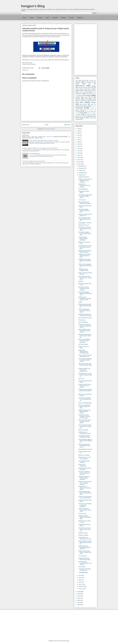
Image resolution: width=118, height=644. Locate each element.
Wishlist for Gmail (83, 533)
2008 (79, 594)
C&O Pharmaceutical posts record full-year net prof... (84, 311)
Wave (80, 116)
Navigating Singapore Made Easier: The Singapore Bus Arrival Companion (40, 148)
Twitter (94, 115)
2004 (79, 603)
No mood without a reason (85, 318)
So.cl (77, 113)
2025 (79, 131)
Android (78, 82)
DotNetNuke (81, 92)
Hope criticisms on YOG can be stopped (85, 458)
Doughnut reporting (83, 535)
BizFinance (80, 86)
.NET (77, 81)
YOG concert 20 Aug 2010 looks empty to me (85, 356)
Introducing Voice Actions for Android (85, 469)
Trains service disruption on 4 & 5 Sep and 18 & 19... (85, 399)
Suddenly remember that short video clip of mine (85, 315)
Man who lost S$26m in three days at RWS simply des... (84, 341)
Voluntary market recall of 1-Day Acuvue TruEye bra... (85, 336)
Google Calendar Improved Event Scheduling (83, 239)
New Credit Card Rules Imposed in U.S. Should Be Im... (85, 278)
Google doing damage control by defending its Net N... (85, 493)
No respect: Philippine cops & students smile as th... (85, 234)
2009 (79, 591)
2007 (79, 596)
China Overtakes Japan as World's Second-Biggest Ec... (85, 441)
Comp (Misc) (92, 89)
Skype (92, 111)
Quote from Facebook (84, 455)
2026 (79, 128)
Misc (27, 70)
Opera (92, 104)
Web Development (90, 116)
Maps (86, 101)
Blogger (94, 86)
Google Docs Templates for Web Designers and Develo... (85, 326)
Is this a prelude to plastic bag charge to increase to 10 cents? (44, 140)
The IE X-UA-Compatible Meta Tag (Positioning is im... (85, 266)
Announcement (89, 82)
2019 (79, 144)
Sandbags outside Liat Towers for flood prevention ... (84, 478)
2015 (79, 153)
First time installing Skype (85, 403)
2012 (79, 160)
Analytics (91, 81)
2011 (79, 162)
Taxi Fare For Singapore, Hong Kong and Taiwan (34, 161)
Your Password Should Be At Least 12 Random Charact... (85, 360)
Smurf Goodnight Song (34, 153)
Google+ (78, 97)
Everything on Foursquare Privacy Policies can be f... (85, 391)
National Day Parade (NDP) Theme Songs (84, 559)
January (81, 589)
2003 (79, 605)
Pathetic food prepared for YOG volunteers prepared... (85, 483)
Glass (94, 94)
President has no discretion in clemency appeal (85, 488)
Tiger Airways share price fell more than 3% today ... (85, 365)
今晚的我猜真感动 (83, 572)
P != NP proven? (83, 556)
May (80, 580)
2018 (79, 146)
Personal (79, 108)
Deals (89, 91)
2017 (79, 149)
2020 (79, 142)
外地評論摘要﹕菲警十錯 (85, 223)
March (80, 584)
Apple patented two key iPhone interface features (84, 411)
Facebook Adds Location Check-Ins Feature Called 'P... (85, 386)
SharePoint (87, 111)
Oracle (93, 106)
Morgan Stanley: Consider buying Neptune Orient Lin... (85, 542)
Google (31, 18)
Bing (90, 84)
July (80, 575)
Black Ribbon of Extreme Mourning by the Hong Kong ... (85, 229)
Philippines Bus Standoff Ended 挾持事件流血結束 (85, 306)
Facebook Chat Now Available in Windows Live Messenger (84, 416)
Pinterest (92, 108)
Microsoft (55, 18)
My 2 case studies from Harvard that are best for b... (84, 219)
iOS (86, 99)
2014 (79, 155)
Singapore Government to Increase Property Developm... (85, 181)
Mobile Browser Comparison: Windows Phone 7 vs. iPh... (85, 298)
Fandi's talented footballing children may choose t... (85, 563)
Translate (87, 115)
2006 (79, 598)
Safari (85, 110)
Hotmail (86, 97)
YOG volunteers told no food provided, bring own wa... (84, 446)
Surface (94, 113)
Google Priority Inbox (84, 177)
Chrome (91, 87)
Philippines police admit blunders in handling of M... (85, 261)
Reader (77, 110)
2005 (79, 600)
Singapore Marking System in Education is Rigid (85, 517)
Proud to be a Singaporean (82, 465)
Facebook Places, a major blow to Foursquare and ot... (85, 375)
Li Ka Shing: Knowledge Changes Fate (85, 570)
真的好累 (81, 281)
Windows (82, 118)
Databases (80, 18)
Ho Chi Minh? (82, 567)
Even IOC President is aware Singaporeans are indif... (84, 473)
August (81, 175)
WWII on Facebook (83, 430)
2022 (79, 137)
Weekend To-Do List (84, 225)
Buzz (79, 87)
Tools (79, 115)
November (81, 168)
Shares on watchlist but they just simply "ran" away (84, 407)
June (80, 578)
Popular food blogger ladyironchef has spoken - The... (85, 294)
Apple (47, 18)
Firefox (88, 94)
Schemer (92, 110)
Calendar (85, 87)
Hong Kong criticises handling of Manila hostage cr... (84, 289)
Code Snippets (80, 89)
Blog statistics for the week (85, 449)
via (31, 63)
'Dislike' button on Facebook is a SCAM (84, 433)
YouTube (78, 119)
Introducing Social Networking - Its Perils (85, 538)
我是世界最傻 (25, 135)
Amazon (84, 81)
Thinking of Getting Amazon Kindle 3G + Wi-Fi (84, 211)
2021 (79, 140)
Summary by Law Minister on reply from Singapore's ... (85, 505)
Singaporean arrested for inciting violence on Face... (85, 256)
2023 (79, 135)
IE (92, 97)
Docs (94, 91)
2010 (79, 164)
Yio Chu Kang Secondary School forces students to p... (85, 426)
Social (81, 113)
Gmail (79, 96)
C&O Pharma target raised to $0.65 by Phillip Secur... (85, 196)
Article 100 (81, 379)
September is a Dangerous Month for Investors (84, 185)
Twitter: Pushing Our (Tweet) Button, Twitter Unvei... (85, 510)
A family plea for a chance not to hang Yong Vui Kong (85, 247)
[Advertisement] (86, 49)
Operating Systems (81, 106)
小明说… (81, 302)
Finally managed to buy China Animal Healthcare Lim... (84, 370)
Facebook (40, 18)
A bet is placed (82, 200)
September (82, 173)
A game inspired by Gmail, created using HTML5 (85, 497)
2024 (79, 133)
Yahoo (91, 118)
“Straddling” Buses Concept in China (83, 270)
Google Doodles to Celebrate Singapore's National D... (85, 547)
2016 (79, 151)
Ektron (93, 92)
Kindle (94, 99)
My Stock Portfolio (83, 344)
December (81, 166)
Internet (78, 99)
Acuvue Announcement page (36, 60)
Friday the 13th (82, 514)
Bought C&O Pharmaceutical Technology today (84, 352)
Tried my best (82, 320)
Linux (80, 101)
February (81, 586)
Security (71, 18)
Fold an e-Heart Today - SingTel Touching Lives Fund (85, 552)
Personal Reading (83, 189)
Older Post (67, 125)
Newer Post (26, 125)
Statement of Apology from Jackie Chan (85, 215)
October (81, 170)
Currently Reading (83, 322)
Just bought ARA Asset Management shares (84, 436)
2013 (79, 157)
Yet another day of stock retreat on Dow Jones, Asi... (85, 529)
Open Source (83, 104)
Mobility (63, 18)
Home (24, 18)
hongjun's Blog (33, 6)
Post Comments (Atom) (50, 129)
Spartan (89, 113)
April (80, 582)
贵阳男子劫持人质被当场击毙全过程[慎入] (85, 251)
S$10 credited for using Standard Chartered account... (84, 331)
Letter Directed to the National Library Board (85, 203)
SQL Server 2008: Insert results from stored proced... (85, 421)
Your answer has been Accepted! (84, 462)
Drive (87, 92)
